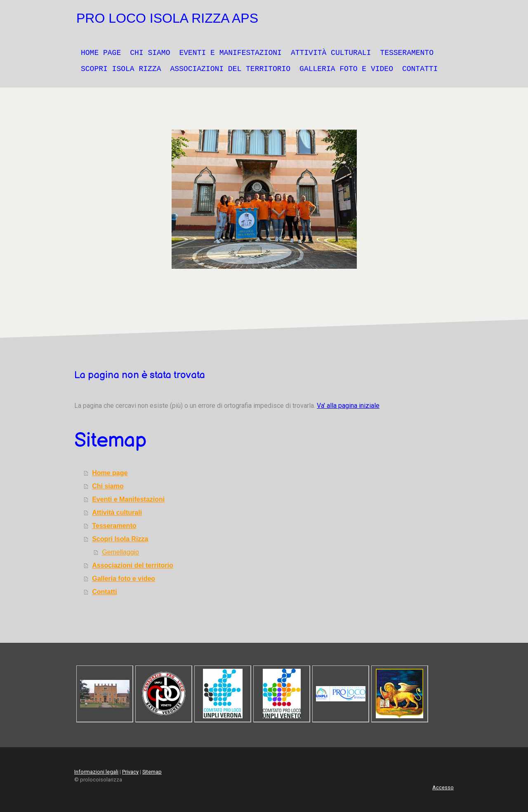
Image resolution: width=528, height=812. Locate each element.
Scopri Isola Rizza (121, 69)
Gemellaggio (120, 552)
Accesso (443, 787)
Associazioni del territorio (230, 69)
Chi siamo (150, 53)
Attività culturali (331, 53)
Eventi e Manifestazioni (230, 53)
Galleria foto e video (346, 69)
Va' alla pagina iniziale (348, 406)
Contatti (420, 69)
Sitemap (152, 772)
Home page (101, 53)
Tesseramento (407, 53)
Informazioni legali (96, 772)
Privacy (130, 772)
